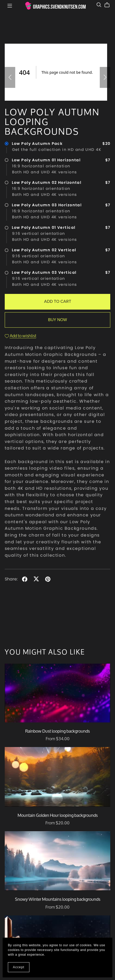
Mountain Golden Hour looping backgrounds (58, 815)
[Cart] (109, 5)
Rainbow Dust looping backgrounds (57, 731)
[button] (10, 77)
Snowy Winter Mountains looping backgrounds (58, 899)
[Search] (99, 5)
